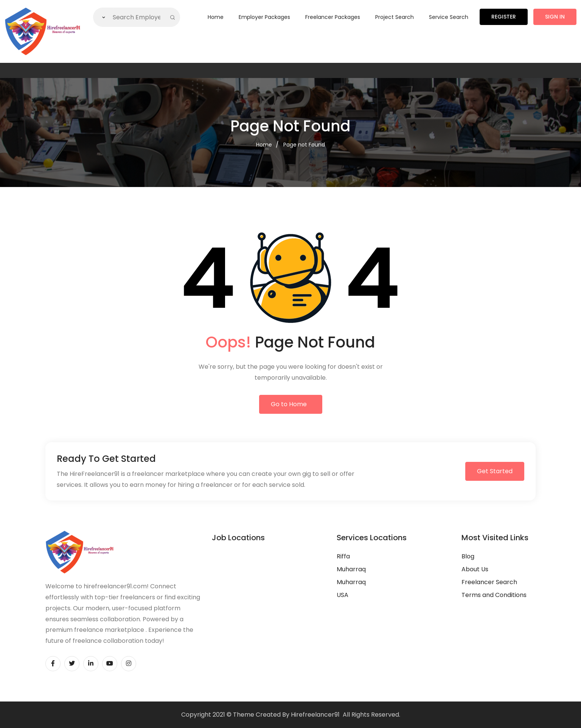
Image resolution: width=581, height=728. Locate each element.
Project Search (395, 17)
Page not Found (304, 145)
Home (216, 17)
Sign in (555, 17)
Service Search (449, 17)
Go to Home (289, 404)
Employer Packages (264, 17)
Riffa (343, 556)
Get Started (495, 471)
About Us (475, 569)
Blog (468, 556)
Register (504, 17)
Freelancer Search (489, 582)
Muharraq (351, 569)
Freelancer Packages (333, 17)
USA (343, 595)
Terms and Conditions (494, 595)
